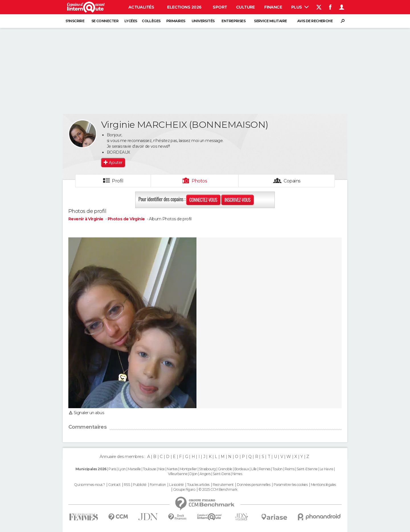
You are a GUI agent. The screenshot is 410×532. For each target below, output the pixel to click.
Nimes (237, 474)
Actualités (141, 7)
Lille (254, 469)
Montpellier (188, 469)
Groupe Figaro (184, 490)
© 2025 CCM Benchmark (218, 490)
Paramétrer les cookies (291, 485)
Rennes (265, 469)
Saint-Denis (222, 474)
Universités (203, 21)
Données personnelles (254, 485)
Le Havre (327, 469)
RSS (127, 485)
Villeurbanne (178, 474)
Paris (112, 469)
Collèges (151, 21)
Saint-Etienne (307, 469)
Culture (245, 7)
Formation (158, 485)
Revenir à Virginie (86, 219)
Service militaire (270, 21)
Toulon (278, 469)
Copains (292, 181)
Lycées (131, 21)
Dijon (193, 474)
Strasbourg (207, 469)
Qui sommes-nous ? (89, 485)
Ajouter (115, 163)
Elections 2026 (184, 7)
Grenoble (225, 469)
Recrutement (223, 485)
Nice (162, 469)
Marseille (134, 469)
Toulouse (150, 469)
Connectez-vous (203, 200)
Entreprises (233, 21)
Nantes (172, 469)
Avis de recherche (315, 21)
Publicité (140, 485)
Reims (290, 469)
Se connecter (105, 21)
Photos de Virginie (126, 219)
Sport (220, 7)
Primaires (176, 21)
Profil (118, 181)
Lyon (122, 469)
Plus (300, 7)
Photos (199, 181)
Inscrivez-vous (237, 200)
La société (176, 485)
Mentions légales (323, 485)
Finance (273, 7)
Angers (205, 474)
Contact (114, 485)
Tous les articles (198, 485)
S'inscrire (75, 21)
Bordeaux (242, 469)
